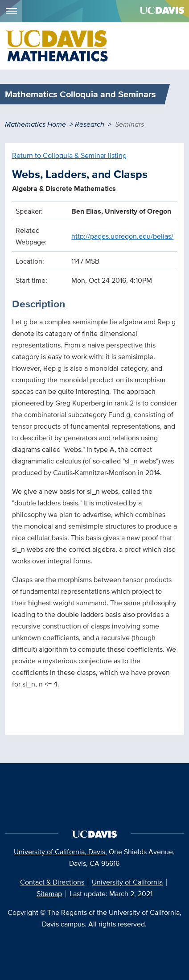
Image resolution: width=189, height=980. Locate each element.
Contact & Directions (52, 882)
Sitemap (49, 894)
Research (90, 124)
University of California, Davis (60, 852)
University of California (127, 882)
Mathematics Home (35, 124)
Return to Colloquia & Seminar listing (69, 155)
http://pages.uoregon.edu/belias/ (122, 236)
